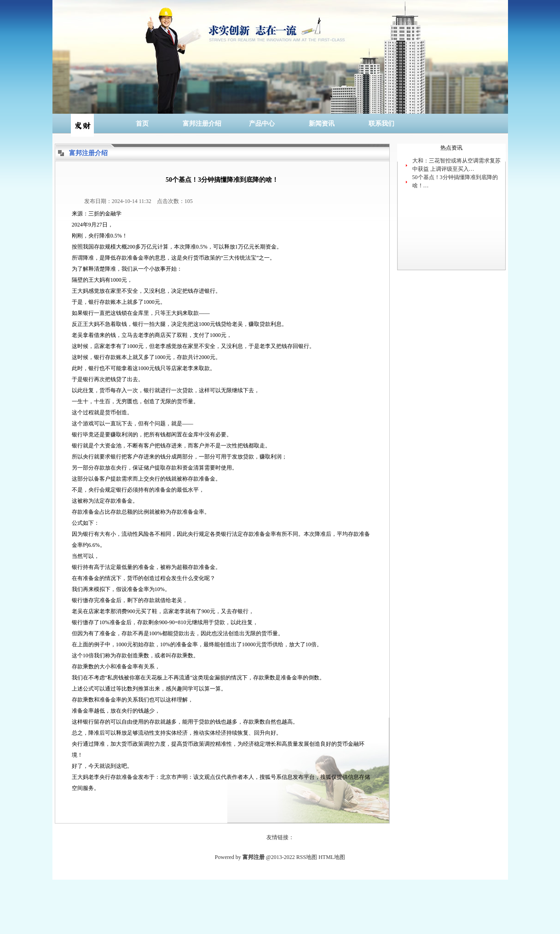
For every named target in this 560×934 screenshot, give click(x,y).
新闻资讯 (322, 124)
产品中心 (262, 124)
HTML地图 (332, 857)
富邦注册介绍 (202, 124)
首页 (142, 124)
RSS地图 (307, 857)
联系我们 (381, 124)
